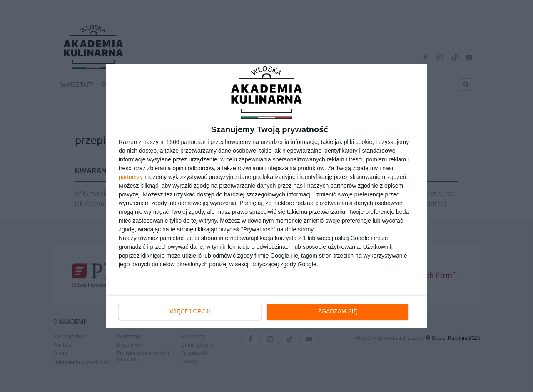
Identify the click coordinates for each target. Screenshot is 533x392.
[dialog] (266, 196)
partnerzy (131, 177)
